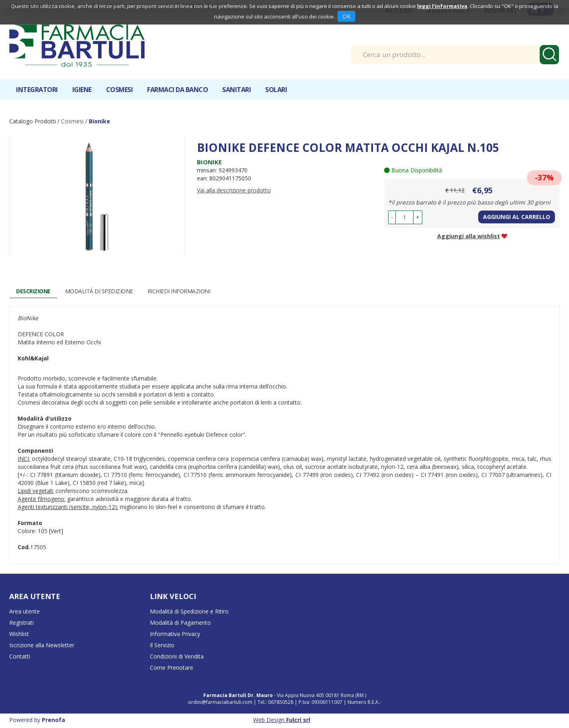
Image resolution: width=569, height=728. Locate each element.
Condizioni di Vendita (177, 656)
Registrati (21, 623)
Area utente (25, 611)
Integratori (37, 90)
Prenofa (53, 720)
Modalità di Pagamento (180, 623)
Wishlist (19, 634)
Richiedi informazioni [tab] (179, 291)
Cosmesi (120, 90)
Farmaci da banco (177, 90)
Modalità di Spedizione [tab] (99, 291)
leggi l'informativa (442, 6)
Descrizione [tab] (33, 291)
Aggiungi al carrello (517, 217)
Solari (276, 90)
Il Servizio (162, 645)
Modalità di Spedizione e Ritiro (189, 611)
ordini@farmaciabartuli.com (220, 702)
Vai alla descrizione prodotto (234, 190)
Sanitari (236, 90)
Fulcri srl (298, 720)
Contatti (20, 656)
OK (346, 16)
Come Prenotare (172, 668)
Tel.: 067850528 (276, 702)
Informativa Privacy (175, 634)
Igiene (82, 90)
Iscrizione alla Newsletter (42, 645)
